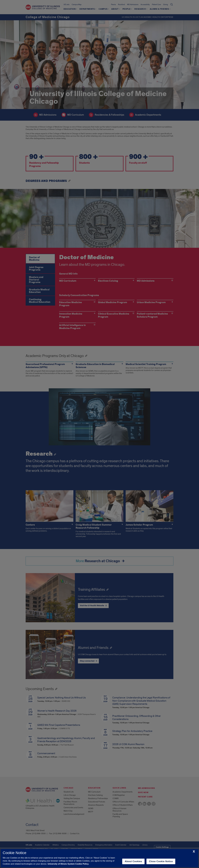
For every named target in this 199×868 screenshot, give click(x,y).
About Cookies (133, 861)
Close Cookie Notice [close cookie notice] (161, 861)
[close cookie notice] (194, 852)
